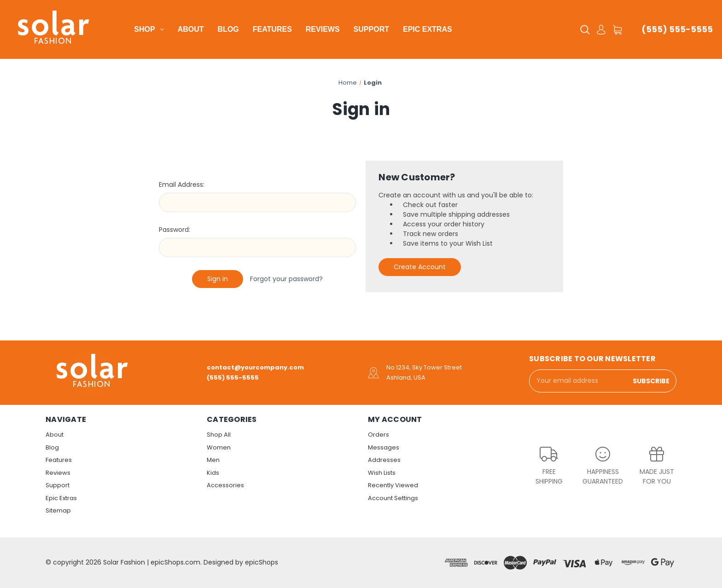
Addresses (384, 460)
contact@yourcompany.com (255, 367)
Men (213, 460)
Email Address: (182, 184)
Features (272, 29)
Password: (175, 230)
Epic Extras (428, 29)
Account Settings (393, 498)
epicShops (262, 562)
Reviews (323, 29)
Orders (378, 435)
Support (371, 29)
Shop (149, 29)
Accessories (225, 485)
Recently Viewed (393, 485)
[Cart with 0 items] (617, 30)
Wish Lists (382, 473)
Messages (384, 447)
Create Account (420, 267)
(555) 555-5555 (677, 29)
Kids (213, 473)
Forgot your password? (286, 279)
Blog (228, 29)
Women (219, 447)
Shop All (219, 435)
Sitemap (58, 510)
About (191, 29)
